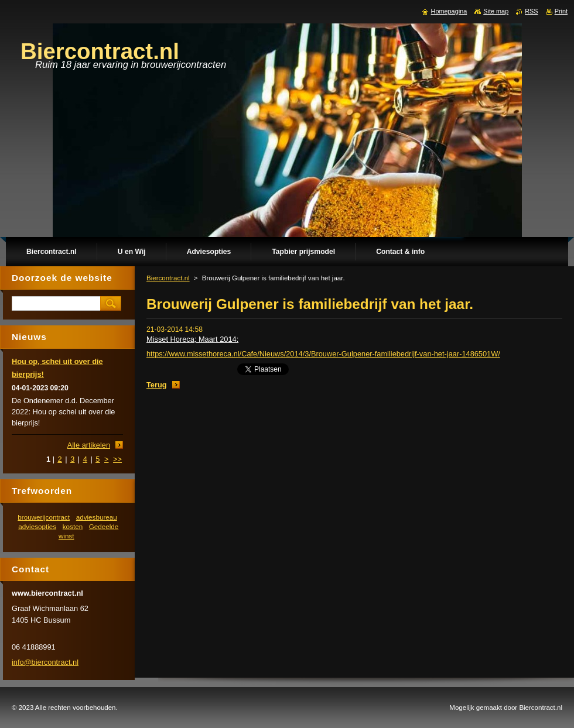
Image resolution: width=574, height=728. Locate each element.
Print (561, 11)
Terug (157, 385)
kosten (73, 526)
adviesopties (37, 526)
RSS (531, 11)
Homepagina (449, 11)
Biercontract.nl (168, 278)
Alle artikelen (89, 445)
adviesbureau (97, 517)
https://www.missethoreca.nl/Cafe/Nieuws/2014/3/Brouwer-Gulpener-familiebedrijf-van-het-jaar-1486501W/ (323, 354)
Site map (496, 11)
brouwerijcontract (44, 517)
